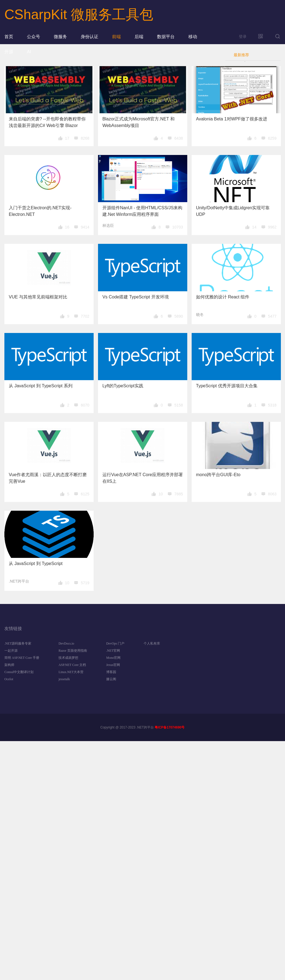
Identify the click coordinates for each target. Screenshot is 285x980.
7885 (179, 494)
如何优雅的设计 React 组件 (223, 297)
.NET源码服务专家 (18, 643)
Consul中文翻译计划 (19, 672)
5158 (179, 405)
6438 (179, 138)
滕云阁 (111, 679)
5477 (272, 316)
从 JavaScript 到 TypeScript (36, 564)
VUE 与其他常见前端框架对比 (38, 297)
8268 (85, 138)
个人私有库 (152, 643)
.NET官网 (113, 651)
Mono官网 (114, 658)
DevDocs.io (66, 643)
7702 (85, 316)
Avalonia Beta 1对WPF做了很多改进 (232, 119)
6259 (272, 138)
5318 (272, 405)
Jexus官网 (113, 665)
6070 (85, 405)
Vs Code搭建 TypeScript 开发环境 (136, 297)
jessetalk (64, 679)
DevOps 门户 (115, 643)
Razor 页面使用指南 (73, 651)
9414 (85, 227)
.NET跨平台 (19, 581)
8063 (272, 494)
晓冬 (200, 315)
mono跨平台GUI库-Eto (218, 475)
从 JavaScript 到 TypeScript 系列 (41, 386)
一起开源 (11, 651)
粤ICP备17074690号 (170, 727)
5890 (179, 316)
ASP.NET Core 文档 (72, 665)
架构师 (9, 665)
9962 (272, 227)
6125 (85, 494)
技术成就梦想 (68, 658)
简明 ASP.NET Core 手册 (22, 658)
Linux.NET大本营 (71, 672)
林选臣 (108, 225)
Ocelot (9, 679)
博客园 (111, 672)
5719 (85, 583)
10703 (178, 227)
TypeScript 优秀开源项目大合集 (227, 386)
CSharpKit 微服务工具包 (79, 15)
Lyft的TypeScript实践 (123, 386)
